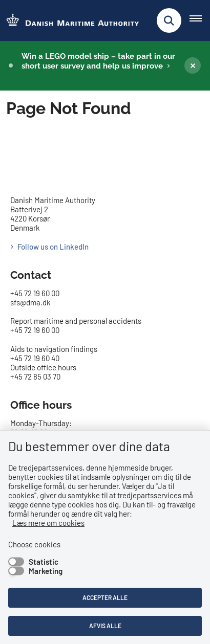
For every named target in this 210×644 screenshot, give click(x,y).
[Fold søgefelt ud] (169, 20)
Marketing (46, 571)
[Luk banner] (193, 65)
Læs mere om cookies (48, 523)
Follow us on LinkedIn (53, 247)
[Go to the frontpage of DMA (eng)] (70, 21)
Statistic (44, 562)
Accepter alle (105, 597)
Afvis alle (105, 626)
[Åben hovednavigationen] (200, 20)
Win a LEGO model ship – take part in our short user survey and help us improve (98, 61)
